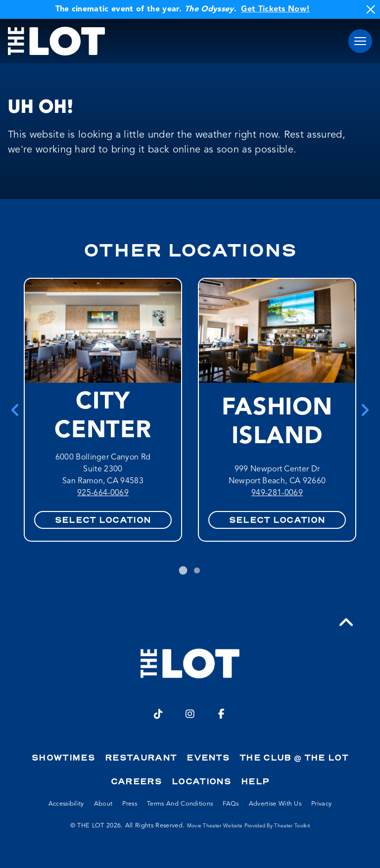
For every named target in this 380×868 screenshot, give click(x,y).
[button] (360, 41)
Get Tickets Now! (275, 9)
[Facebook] (222, 714)
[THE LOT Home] (56, 41)
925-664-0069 (103, 493)
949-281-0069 (277, 493)
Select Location (103, 520)
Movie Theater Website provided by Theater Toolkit (249, 826)
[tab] (183, 571)
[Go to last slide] (15, 410)
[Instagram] (190, 714)
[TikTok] (158, 714)
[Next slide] (365, 410)
